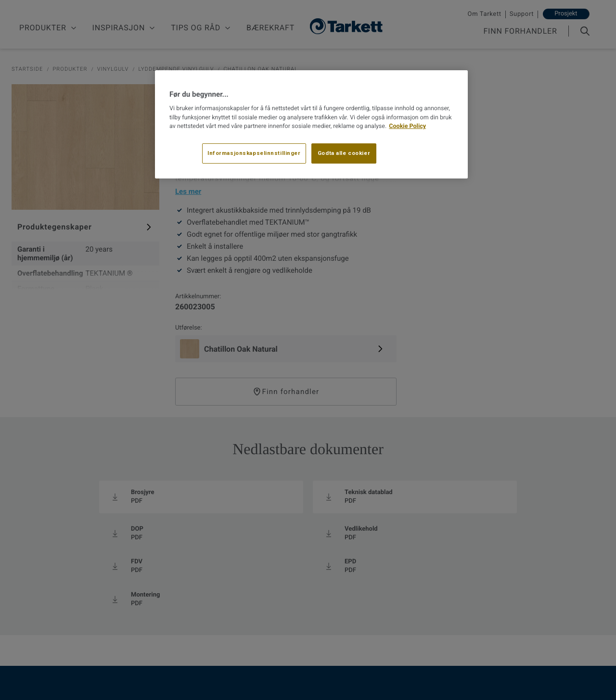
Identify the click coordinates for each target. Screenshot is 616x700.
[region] (311, 125)
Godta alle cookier (344, 153)
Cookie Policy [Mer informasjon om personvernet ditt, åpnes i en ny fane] (407, 126)
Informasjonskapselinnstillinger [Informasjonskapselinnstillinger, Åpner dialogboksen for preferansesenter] (254, 153)
